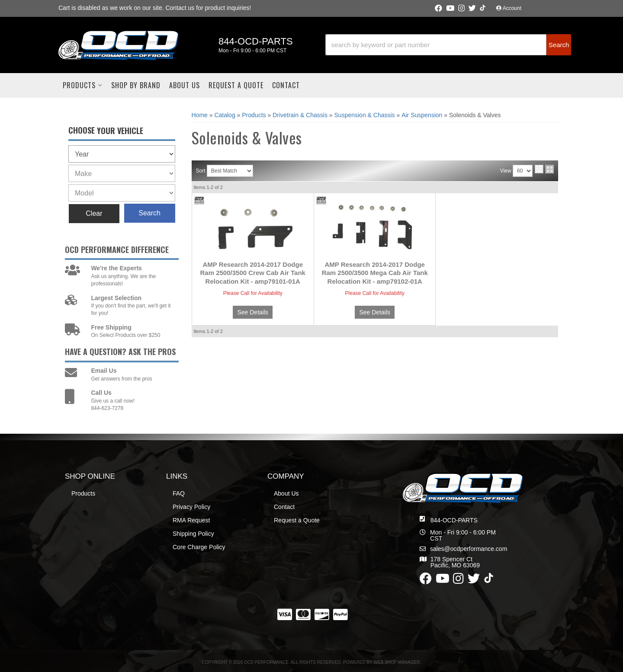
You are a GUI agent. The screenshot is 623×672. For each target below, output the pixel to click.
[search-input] (436, 45)
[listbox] (122, 154)
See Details (253, 312)
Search (149, 213)
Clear (94, 213)
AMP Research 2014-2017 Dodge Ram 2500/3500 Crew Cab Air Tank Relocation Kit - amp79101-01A (253, 273)
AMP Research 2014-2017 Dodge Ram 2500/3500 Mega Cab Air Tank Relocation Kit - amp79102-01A (375, 273)
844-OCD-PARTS (454, 520)
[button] (448, 45)
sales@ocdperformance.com (469, 549)
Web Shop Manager (397, 662)
